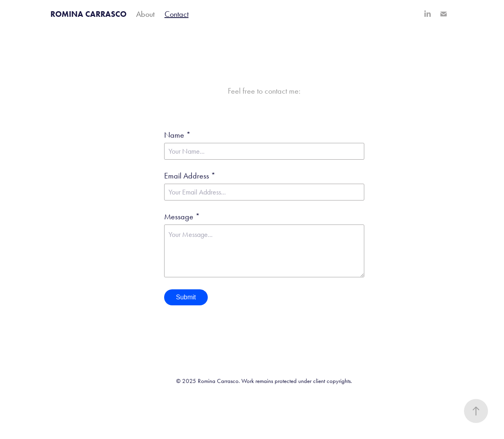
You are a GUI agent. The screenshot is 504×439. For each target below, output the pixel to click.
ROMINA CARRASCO (88, 14)
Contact (177, 14)
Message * (182, 216)
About (145, 14)
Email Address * (190, 176)
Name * (177, 135)
